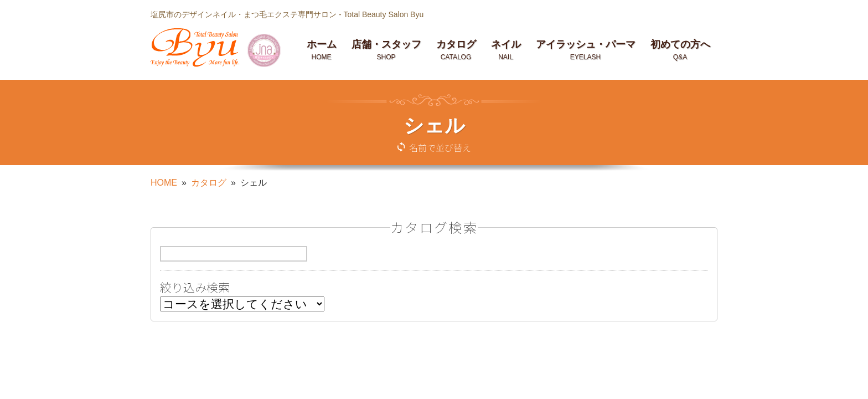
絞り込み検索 (195, 287)
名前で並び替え (440, 147)
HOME (164, 183)
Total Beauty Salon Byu (383, 14)
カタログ (209, 183)
